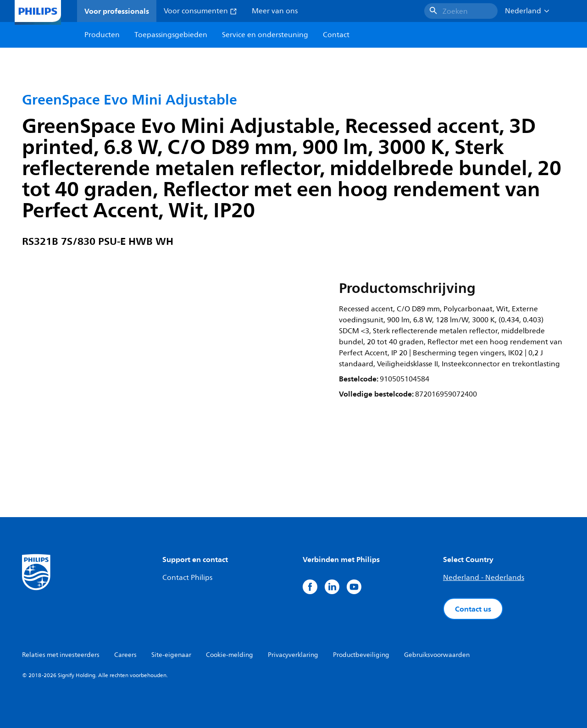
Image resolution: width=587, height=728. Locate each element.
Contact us (473, 609)
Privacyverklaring (293, 655)
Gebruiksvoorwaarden (437, 655)
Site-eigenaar (171, 655)
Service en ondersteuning (265, 35)
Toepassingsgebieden (171, 35)
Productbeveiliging (361, 655)
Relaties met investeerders (61, 655)
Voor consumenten (200, 11)
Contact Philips (187, 578)
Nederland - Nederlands (484, 578)
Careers (125, 655)
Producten (102, 35)
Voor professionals (117, 11)
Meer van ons (275, 11)
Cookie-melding (230, 655)
